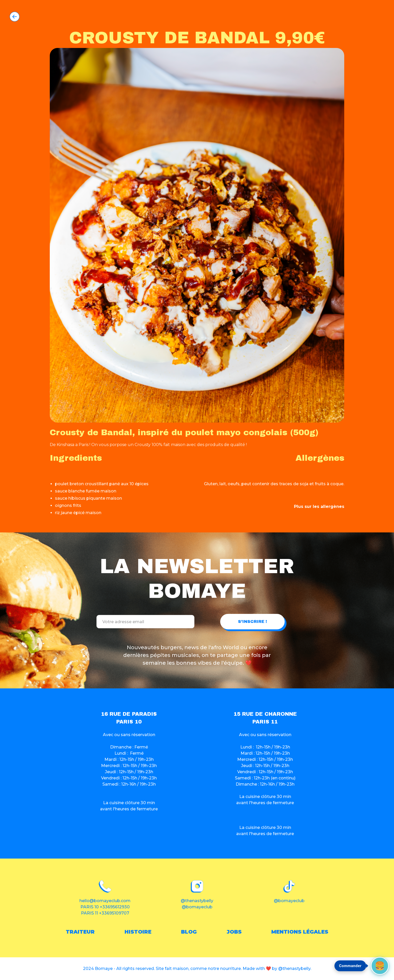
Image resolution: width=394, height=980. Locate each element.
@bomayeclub (197, 907)
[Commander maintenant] (380, 966)
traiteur (80, 932)
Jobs (234, 932)
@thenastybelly (197, 901)
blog (189, 932)
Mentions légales (300, 932)
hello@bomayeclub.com (105, 901)
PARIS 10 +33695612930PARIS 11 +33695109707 (105, 910)
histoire (138, 932)
